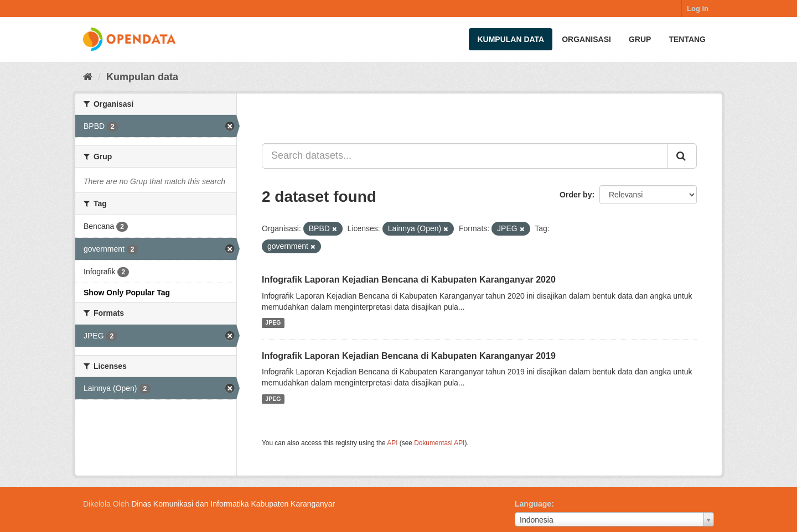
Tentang (687, 39)
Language (533, 504)
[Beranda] (88, 77)
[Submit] (682, 156)
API (392, 443)
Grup (640, 39)
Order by (576, 195)
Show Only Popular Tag (127, 293)
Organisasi (586, 39)
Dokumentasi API (439, 443)
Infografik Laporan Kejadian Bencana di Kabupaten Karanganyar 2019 (409, 356)
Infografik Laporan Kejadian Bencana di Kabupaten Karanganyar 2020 (409, 280)
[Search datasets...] (465, 156)
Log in (698, 9)
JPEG (273, 323)
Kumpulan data (511, 39)
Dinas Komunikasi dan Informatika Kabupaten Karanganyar (233, 504)
